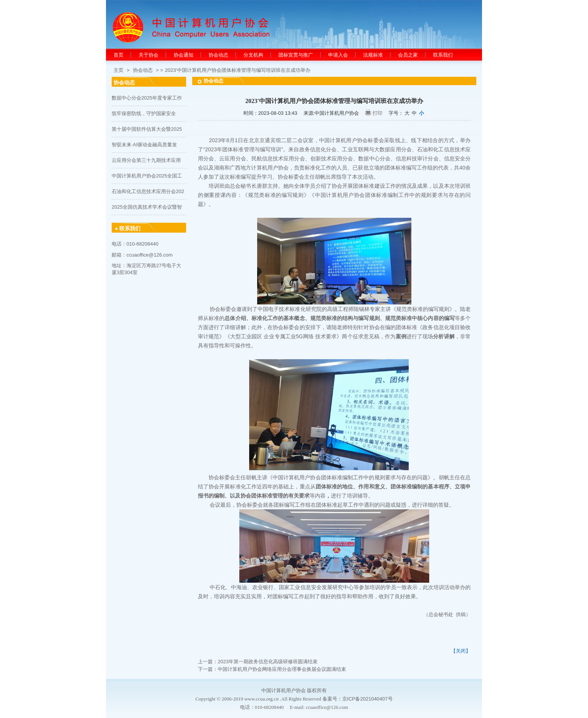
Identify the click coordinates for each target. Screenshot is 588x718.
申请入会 (338, 55)
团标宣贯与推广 (296, 55)
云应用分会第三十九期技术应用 (146, 160)
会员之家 (408, 55)
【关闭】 (461, 651)
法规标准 (373, 55)
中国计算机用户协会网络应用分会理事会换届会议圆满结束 (282, 669)
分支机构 (253, 55)
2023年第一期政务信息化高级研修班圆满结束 (268, 662)
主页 (119, 70)
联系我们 (443, 55)
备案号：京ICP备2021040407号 (358, 699)
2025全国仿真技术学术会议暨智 (147, 207)
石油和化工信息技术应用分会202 (148, 191)
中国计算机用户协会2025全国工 (147, 176)
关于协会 (149, 55)
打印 (378, 113)
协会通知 (183, 55)
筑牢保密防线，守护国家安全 (144, 113)
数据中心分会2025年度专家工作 (147, 98)
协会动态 (218, 55)
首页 (119, 55)
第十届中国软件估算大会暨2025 (147, 129)
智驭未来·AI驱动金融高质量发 (144, 145)
